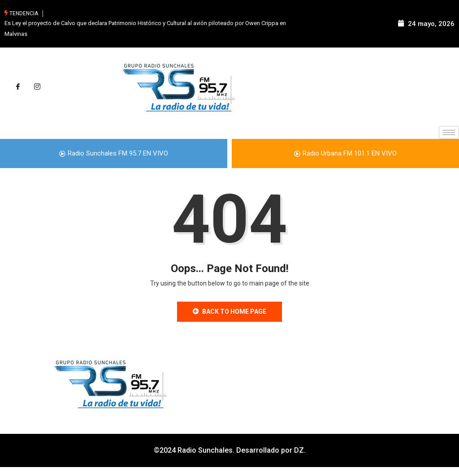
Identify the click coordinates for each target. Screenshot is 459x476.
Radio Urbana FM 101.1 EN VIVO (345, 153)
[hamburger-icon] (449, 132)
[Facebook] (18, 87)
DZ (299, 450)
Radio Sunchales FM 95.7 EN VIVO (114, 153)
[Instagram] (37, 87)
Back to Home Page (229, 312)
